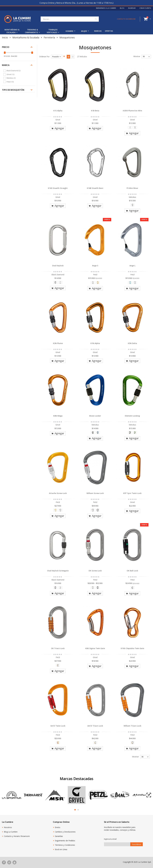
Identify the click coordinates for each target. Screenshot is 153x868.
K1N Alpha (95, 343)
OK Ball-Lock (132, 571)
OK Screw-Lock (95, 571)
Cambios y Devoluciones (65, 832)
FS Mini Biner (132, 188)
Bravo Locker (95, 416)
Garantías (59, 836)
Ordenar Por (44, 56)
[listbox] (132, 128)
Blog (122, 8)
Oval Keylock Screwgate (58, 571)
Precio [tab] (6, 47)
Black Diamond (14, 71)
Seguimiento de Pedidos (65, 841)
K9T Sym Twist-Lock (132, 493)
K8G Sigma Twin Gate (95, 648)
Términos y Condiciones (65, 845)
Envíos (58, 827)
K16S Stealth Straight (58, 188)
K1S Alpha (58, 111)
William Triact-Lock (132, 726)
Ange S (95, 266)
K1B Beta (95, 111)
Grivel (11, 74)
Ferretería (49, 37)
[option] (130, 128)
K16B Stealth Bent (95, 188)
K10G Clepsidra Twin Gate (132, 648)
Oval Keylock (58, 266)
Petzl (10, 82)
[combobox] (70, 19)
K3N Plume (58, 343)
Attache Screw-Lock (58, 493)
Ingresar (132, 8)
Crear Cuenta (145, 8)
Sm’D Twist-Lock (58, 726)
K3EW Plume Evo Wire (132, 111)
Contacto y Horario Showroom (17, 836)
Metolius (11, 78)
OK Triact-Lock (58, 648)
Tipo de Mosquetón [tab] (13, 90)
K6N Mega (58, 416)
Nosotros (8, 827)
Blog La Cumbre (11, 832)
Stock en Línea (61, 849)
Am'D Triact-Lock (95, 726)
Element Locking (132, 416)
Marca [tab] (6, 65)
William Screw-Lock (95, 493)
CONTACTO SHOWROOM (126, 19)
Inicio (5, 37)
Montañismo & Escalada (26, 37)
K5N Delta (132, 343)
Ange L (132, 266)
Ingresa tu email (110, 839)
